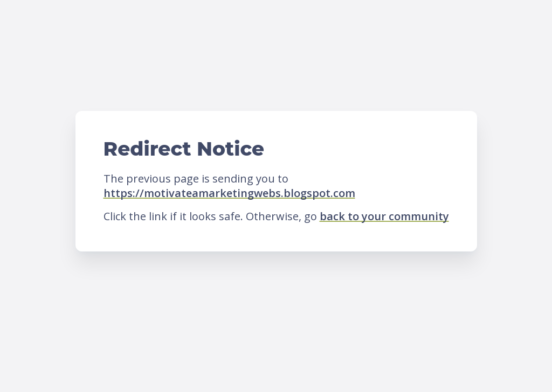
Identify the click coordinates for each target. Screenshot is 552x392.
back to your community (384, 216)
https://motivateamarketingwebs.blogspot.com (229, 193)
